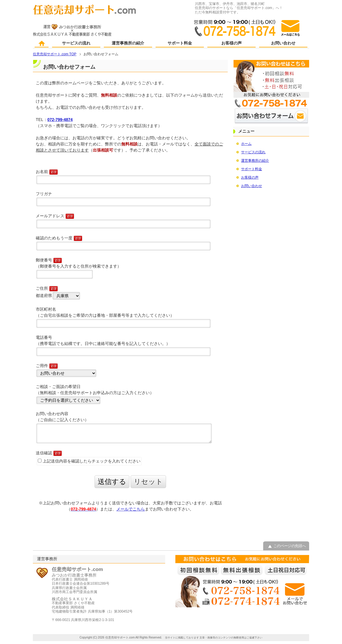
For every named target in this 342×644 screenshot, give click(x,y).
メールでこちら (131, 509)
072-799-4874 (60, 120)
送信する (112, 482)
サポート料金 (180, 43)
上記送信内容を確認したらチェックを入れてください (89, 461)
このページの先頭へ (290, 546)
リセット (148, 482)
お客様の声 (231, 43)
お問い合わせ (283, 43)
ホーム (42, 44)
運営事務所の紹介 (128, 43)
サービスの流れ (76, 43)
